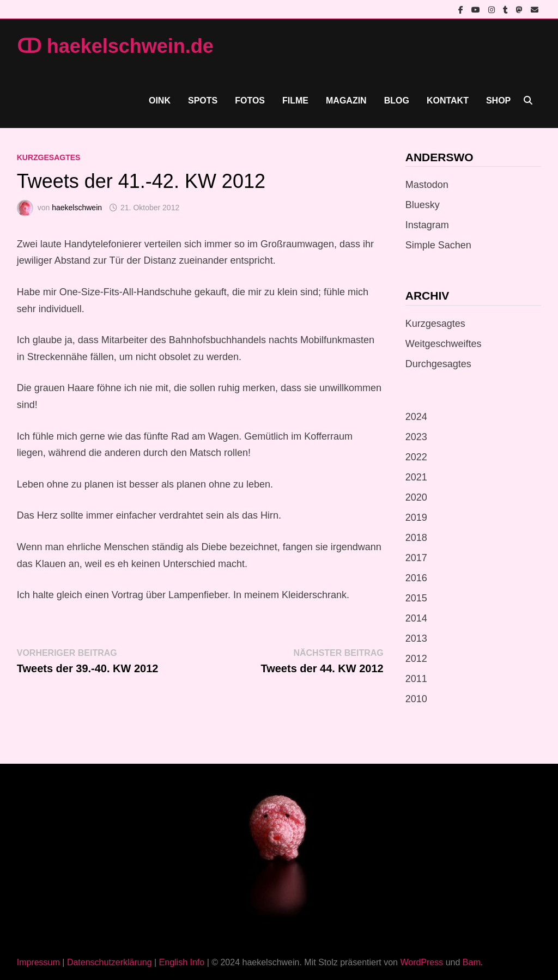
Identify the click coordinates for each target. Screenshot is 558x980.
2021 (416, 477)
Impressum (38, 962)
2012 (416, 659)
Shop (498, 101)
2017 (416, 558)
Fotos (250, 101)
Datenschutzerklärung (110, 962)
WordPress (421, 962)
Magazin (346, 101)
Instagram (427, 225)
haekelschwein (77, 208)
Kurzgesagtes (49, 157)
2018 (416, 538)
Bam (472, 962)
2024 (416, 417)
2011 (416, 679)
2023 (416, 437)
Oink (160, 101)
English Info (182, 962)
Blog (397, 101)
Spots (203, 101)
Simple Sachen (438, 245)
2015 (416, 598)
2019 (416, 518)
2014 (416, 618)
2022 (416, 457)
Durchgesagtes (438, 364)
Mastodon (427, 185)
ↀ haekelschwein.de (115, 46)
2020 (416, 497)
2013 (416, 638)
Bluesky (423, 205)
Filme (295, 101)
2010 (416, 699)
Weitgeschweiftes (444, 344)
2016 (416, 578)
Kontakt (448, 101)
